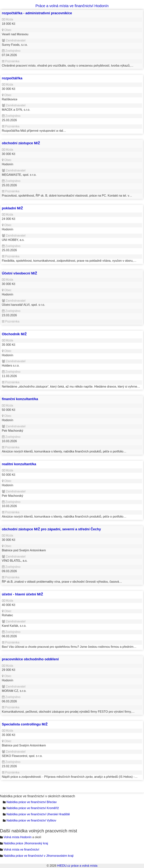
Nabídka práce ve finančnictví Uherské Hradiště (38, 814)
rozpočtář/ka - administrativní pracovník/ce (37, 13)
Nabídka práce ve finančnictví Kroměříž (33, 808)
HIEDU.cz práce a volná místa (77, 866)
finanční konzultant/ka (20, 399)
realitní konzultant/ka (19, 464)
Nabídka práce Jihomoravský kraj (26, 843)
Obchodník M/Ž (14, 334)
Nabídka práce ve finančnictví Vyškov (31, 820)
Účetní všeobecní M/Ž (19, 273)
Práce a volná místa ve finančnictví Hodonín (72, 6)
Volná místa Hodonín (18, 837)
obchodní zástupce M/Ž (21, 143)
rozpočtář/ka (12, 78)
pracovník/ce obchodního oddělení (30, 659)
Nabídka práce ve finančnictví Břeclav (31, 802)
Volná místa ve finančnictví (21, 850)
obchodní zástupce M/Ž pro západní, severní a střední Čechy (51, 529)
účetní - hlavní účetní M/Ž (22, 594)
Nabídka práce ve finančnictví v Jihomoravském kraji (39, 856)
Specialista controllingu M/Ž (25, 724)
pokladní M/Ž (12, 208)
